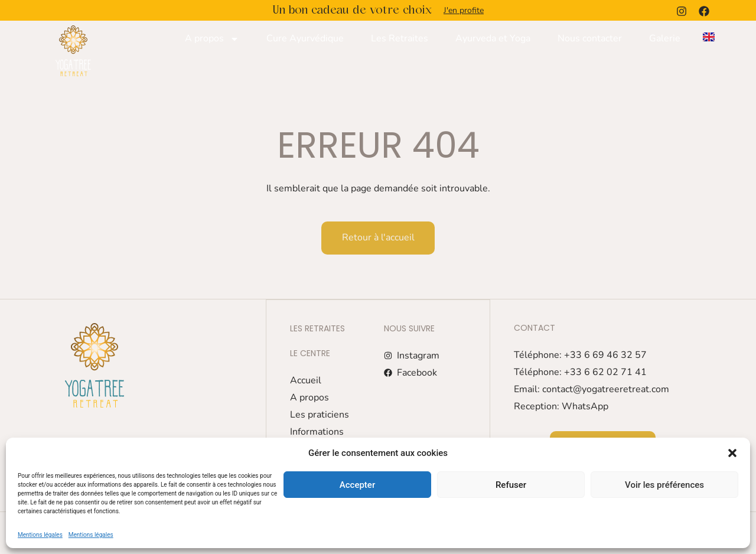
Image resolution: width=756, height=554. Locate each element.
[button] (732, 453)
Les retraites (317, 328)
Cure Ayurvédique (305, 38)
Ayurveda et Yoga (493, 38)
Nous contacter (590, 38)
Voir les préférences (664, 485)
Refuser (511, 485)
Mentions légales (40, 535)
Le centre (310, 353)
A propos (212, 39)
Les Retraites (400, 38)
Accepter (357, 485)
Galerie (665, 38)
